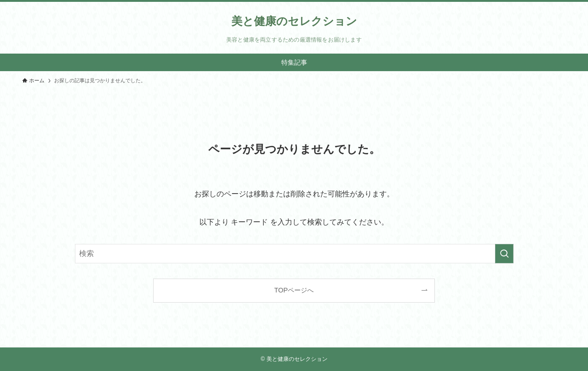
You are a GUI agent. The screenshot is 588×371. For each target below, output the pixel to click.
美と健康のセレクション (294, 21)
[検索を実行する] (504, 254)
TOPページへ (294, 290)
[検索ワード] (294, 254)
